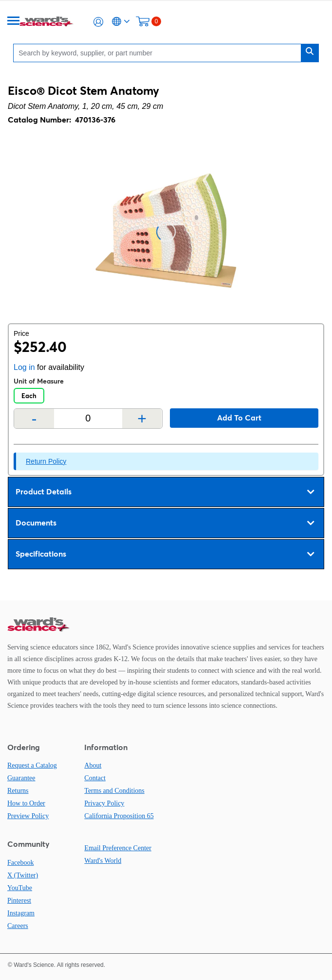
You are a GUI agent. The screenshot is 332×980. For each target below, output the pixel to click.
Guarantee (21, 778)
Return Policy (46, 461)
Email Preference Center (118, 848)
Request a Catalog (32, 765)
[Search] (159, 53)
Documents (165, 523)
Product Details (165, 492)
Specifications (165, 554)
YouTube (20, 888)
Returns (18, 791)
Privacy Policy (104, 803)
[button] (98, 22)
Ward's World (103, 861)
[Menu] (14, 22)
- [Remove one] (34, 419)
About (93, 765)
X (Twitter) (23, 875)
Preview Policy (28, 816)
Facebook (20, 863)
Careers (18, 926)
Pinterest (19, 901)
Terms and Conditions (114, 791)
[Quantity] (88, 418)
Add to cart (239, 418)
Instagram (21, 913)
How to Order (26, 803)
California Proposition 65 (119, 816)
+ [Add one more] (142, 419)
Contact (95, 778)
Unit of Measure (39, 381)
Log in (24, 367)
